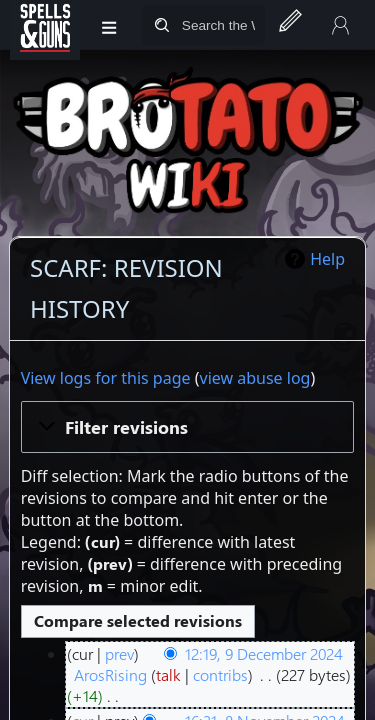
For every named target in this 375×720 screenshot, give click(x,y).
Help (327, 259)
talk (168, 674)
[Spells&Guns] (45, 25)
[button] (188, 427)
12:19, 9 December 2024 (264, 653)
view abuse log (255, 378)
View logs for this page (106, 378)
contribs (220, 674)
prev (119, 653)
